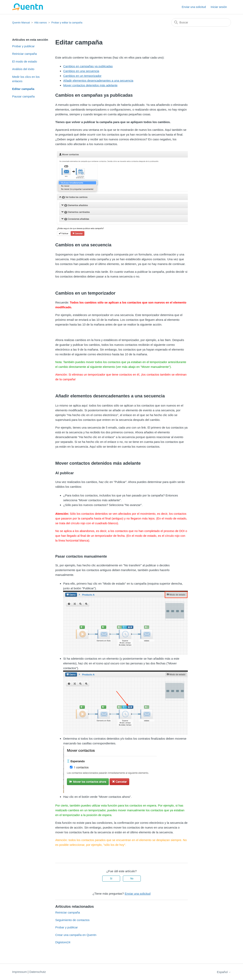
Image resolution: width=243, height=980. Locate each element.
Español (224, 972)
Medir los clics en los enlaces (26, 79)
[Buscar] (201, 22)
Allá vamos (40, 23)
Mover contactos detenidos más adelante (90, 85)
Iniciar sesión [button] (219, 7)
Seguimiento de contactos (72, 920)
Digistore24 (63, 942)
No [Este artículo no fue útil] (132, 879)
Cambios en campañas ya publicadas (88, 66)
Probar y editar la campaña (67, 23)
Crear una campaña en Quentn (76, 935)
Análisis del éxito (23, 69)
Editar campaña (23, 89)
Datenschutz (38, 972)
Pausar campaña (23, 96)
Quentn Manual (21, 23)
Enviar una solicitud (194, 7)
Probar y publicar (23, 46)
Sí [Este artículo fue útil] (111, 879)
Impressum (19, 972)
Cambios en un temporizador (82, 76)
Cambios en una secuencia (81, 71)
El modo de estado (25, 61)
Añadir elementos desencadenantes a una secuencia (98, 80)
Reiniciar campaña (24, 54)
